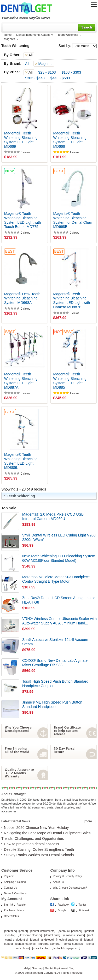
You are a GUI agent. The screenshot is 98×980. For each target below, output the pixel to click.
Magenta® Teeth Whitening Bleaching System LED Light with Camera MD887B (72, 300)
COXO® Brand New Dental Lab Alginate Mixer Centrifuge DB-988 (55, 663)
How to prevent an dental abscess (31, 844)
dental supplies (73, 944)
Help (27, 968)
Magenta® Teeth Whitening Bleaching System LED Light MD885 (70, 381)
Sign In (8, 905)
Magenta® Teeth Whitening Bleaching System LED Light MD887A (21, 381)
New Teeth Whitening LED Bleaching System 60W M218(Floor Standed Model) (59, 558)
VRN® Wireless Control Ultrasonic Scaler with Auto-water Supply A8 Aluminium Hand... (59, 621)
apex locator (41, 948)
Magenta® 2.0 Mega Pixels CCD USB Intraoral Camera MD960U (53, 516)
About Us (58, 882)
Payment (9, 876)
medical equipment (69, 940)
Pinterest (84, 910)
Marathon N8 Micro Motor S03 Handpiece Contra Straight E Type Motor (56, 579)
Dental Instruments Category (34, 35)
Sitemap (37, 968)
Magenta (10, 39)
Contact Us (10, 888)
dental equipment (16, 931)
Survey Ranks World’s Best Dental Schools (39, 855)
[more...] (90, 821)
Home (8, 35)
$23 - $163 (47, 72)
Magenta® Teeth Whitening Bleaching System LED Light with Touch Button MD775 (23, 220)
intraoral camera (49, 944)
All (27, 64)
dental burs (52, 935)
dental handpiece (42, 940)
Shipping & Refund (15, 882)
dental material (25, 944)
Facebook (64, 905)
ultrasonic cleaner (30, 935)
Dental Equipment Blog (60, 968)
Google (62, 910)
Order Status (11, 916)
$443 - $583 (60, 78)
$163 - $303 (71, 72)
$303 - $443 (35, 78)
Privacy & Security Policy (68, 876)
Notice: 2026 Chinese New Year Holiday (36, 828)
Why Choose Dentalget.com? (70, 888)
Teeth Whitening (68, 35)
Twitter (82, 905)
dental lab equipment (66, 948)
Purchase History (14, 910)
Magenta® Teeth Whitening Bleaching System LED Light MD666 (70, 140)
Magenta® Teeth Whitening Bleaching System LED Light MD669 (21, 140)
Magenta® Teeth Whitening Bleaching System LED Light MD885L (21, 461)
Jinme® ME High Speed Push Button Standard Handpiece (52, 704)
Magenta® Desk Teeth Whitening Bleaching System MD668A (22, 298)
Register (22, 905)
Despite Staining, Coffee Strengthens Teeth (39, 849)
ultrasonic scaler (74, 935)
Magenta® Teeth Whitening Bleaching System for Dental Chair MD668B (73, 220)
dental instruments (43, 931)
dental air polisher (70, 931)
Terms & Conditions (15, 893)
